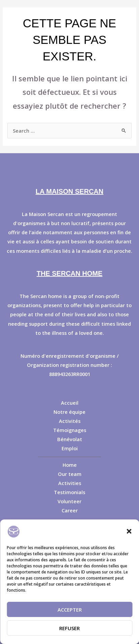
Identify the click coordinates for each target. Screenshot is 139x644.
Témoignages (70, 430)
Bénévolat (70, 439)
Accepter (70, 610)
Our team (70, 474)
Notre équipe (69, 412)
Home (70, 465)
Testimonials (69, 492)
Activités (70, 421)
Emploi (70, 448)
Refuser (69, 628)
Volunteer (69, 501)
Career (70, 510)
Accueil (70, 403)
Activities (70, 483)
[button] (129, 531)
